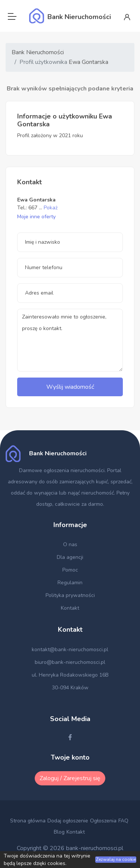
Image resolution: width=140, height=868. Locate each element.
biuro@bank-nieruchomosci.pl (70, 662)
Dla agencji (70, 557)
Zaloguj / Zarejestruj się (70, 778)
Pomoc (70, 570)
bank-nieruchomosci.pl (95, 848)
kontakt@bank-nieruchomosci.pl (70, 650)
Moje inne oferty (36, 217)
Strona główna (28, 821)
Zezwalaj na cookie (116, 859)
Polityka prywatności (70, 595)
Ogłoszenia (103, 821)
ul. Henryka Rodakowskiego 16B (70, 675)
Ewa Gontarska (88, 62)
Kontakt (70, 608)
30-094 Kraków (70, 688)
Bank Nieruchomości (38, 52)
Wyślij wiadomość (70, 387)
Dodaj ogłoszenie (68, 821)
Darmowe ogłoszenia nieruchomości (62, 470)
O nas (70, 544)
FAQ (123, 821)
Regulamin (70, 583)
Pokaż (51, 208)
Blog (59, 832)
